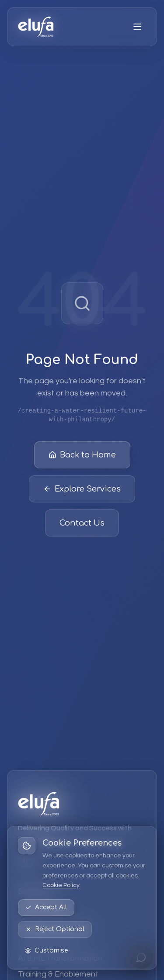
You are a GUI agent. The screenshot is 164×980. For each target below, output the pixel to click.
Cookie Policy (61, 885)
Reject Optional (55, 929)
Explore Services (82, 489)
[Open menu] (137, 27)
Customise (47, 951)
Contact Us (82, 523)
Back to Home (82, 455)
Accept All (46, 907)
